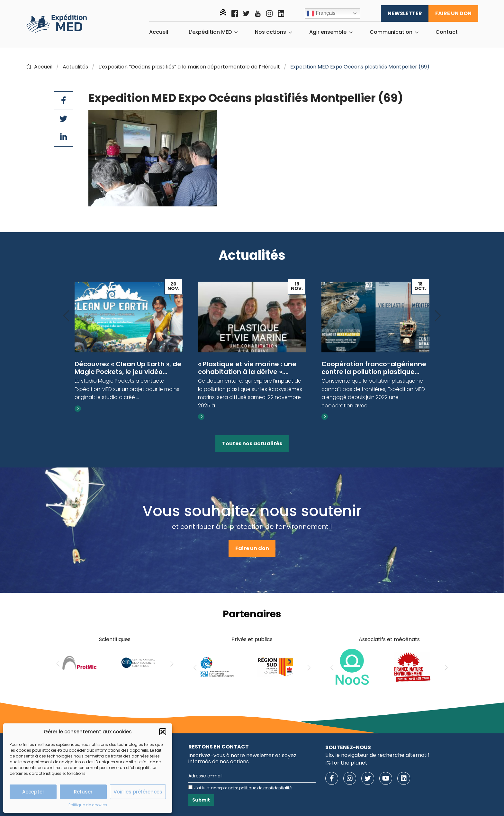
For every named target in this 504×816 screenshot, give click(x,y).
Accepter (33, 792)
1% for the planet (346, 763)
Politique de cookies (88, 805)
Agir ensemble (328, 32)
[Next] (438, 316)
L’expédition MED (210, 32)
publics (264, 639)
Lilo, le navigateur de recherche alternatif (377, 755)
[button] (163, 732)
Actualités (75, 67)
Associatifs (372, 639)
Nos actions (270, 32)
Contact (447, 32)
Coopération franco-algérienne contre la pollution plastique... (374, 368)
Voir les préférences (138, 792)
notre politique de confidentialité (260, 788)
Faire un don (453, 13)
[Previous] (66, 316)
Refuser (83, 792)
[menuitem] (159, 32)
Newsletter (405, 13)
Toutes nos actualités (252, 444)
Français (321, 14)
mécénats (407, 639)
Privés (239, 639)
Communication (391, 32)
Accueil (159, 32)
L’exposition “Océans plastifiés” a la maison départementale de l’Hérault (189, 67)
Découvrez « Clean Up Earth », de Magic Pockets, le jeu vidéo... (128, 368)
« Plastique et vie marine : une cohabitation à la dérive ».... (247, 368)
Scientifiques (115, 639)
